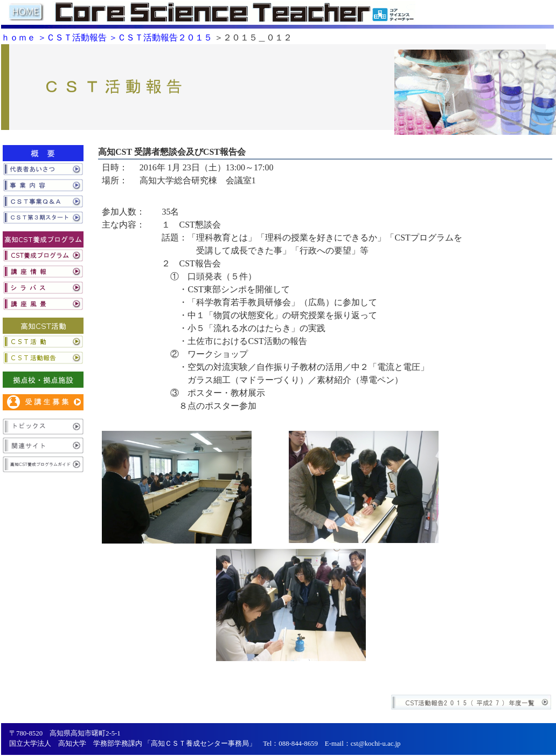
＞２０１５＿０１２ (253, 37)
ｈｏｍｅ (18, 37)
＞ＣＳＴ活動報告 (72, 37)
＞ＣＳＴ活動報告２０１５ (161, 37)
